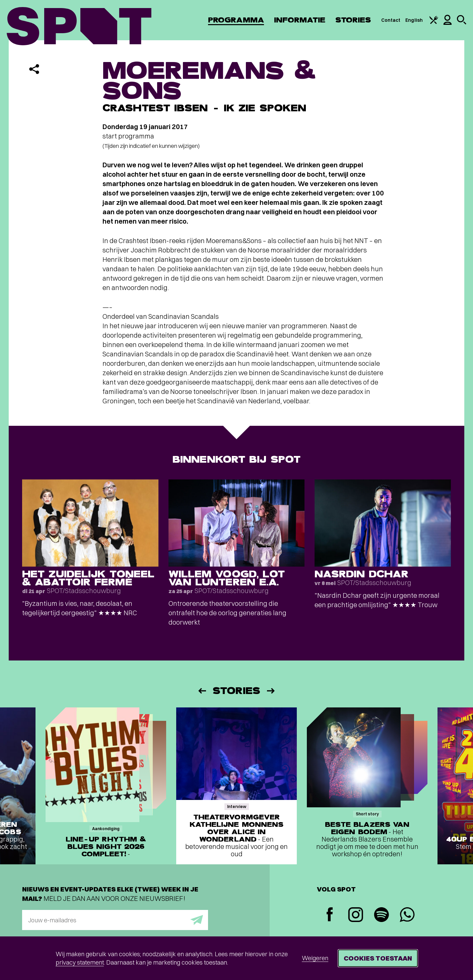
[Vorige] (202, 691)
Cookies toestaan (378, 958)
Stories (353, 20)
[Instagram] (356, 915)
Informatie (300, 20)
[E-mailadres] (115, 920)
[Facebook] (330, 915)
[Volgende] (271, 691)
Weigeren (315, 958)
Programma (236, 20)
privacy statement (80, 962)
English (414, 20)
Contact (391, 20)
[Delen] (34, 69)
